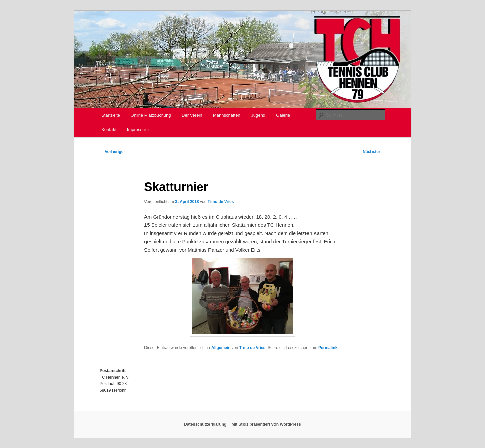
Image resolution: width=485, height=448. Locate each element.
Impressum (138, 130)
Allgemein (221, 348)
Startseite (111, 115)
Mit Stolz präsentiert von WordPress (266, 424)
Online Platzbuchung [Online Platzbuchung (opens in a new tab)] (151, 115)
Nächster (374, 152)
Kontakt (109, 130)
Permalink (328, 348)
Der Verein (192, 115)
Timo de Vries (221, 202)
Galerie (283, 115)
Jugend (258, 115)
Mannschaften (227, 115)
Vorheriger (112, 152)
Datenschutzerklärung (205, 424)
